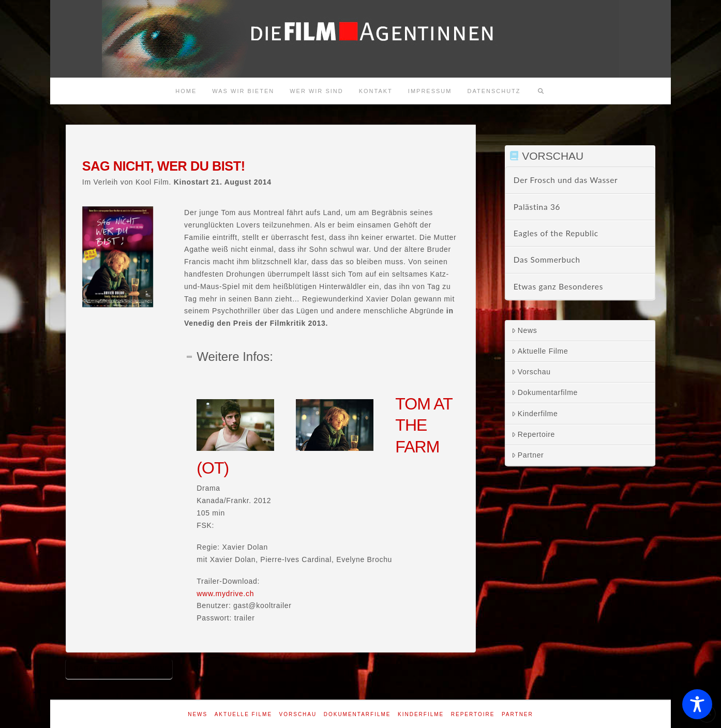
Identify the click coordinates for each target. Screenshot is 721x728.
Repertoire (533, 434)
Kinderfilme (535, 414)
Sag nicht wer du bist (119, 668)
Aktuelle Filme (540, 351)
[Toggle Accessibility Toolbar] (697, 704)
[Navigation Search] (541, 91)
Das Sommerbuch (547, 260)
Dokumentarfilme (545, 392)
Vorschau (531, 372)
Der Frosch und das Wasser (566, 180)
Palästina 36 (537, 207)
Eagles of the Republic (556, 233)
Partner (528, 455)
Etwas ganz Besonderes (558, 286)
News (524, 330)
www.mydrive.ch (225, 594)
